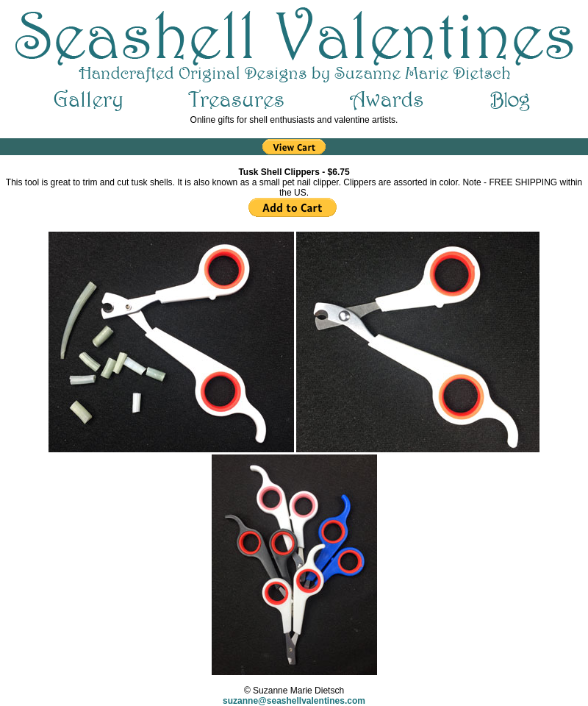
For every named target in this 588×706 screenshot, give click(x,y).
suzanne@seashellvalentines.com (294, 701)
